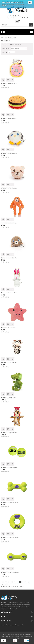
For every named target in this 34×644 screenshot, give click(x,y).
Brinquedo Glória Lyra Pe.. (9, 188)
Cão (6, 38)
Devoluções (11, 635)
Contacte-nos (27, 635)
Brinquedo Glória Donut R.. (9, 83)
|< (3, 582)
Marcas (5, 635)
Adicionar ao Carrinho (3, 80)
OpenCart (11, 637)
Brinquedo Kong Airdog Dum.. (10, 572)
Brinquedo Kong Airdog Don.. (10, 537)
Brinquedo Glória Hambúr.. (9, 118)
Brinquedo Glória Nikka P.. (9, 258)
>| (8, 584)
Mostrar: (5, 53)
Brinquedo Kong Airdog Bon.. (10, 502)
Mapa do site (19, 635)
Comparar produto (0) (15, 45)
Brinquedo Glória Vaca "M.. (9, 363)
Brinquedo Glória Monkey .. (9, 223)
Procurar (31, 25)
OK (30, 2)
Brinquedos (12, 38)
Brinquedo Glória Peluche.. (9, 328)
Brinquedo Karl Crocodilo (9, 398)
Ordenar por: (6, 49)
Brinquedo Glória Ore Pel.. (9, 293)
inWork (17, 637)
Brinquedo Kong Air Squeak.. (10, 467)
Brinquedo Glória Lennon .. (9, 153)
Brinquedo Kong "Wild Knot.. (10, 433)
